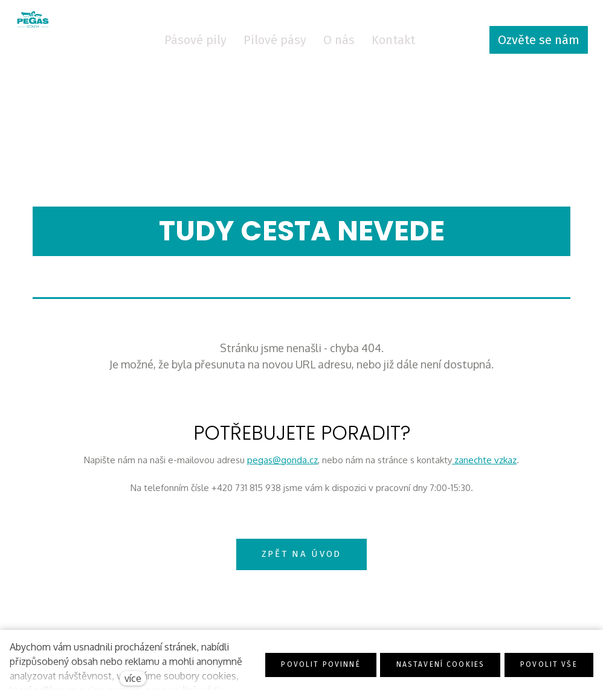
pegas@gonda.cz (282, 464)
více (133, 678)
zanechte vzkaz (484, 464)
